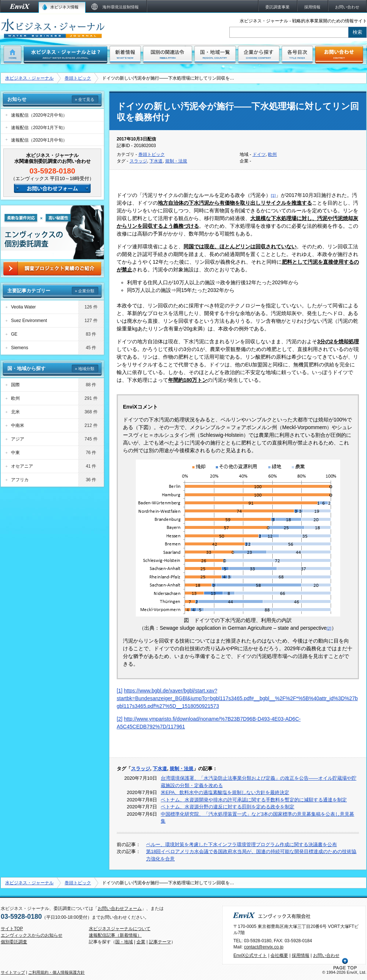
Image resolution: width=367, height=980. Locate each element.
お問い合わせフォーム (120, 908)
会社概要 (279, 955)
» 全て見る (85, 99)
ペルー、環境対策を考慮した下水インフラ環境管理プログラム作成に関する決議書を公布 (241, 844)
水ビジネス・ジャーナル (29, 78)
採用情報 (301, 955)
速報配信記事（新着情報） (115, 935)
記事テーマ (160, 942)
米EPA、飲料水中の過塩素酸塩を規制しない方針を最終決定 (225, 792)
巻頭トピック (78, 78)
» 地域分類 (85, 369)
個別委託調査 (14, 942)
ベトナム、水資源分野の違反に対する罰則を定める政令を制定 (228, 807)
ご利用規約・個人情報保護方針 (57, 972)
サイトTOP (12, 929)
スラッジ (138, 161)
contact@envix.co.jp (264, 947)
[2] (120, 719)
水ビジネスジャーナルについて (120, 929)
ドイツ (259, 154)
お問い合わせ (326, 955)
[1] (120, 691)
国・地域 (124, 942)
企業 (141, 942)
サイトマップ (13, 972)
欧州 (272, 154)
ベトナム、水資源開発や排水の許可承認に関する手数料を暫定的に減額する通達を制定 (254, 800)
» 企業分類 (85, 291)
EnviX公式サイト (250, 955)
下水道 (156, 161)
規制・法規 (176, 161)
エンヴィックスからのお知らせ (32, 935)
